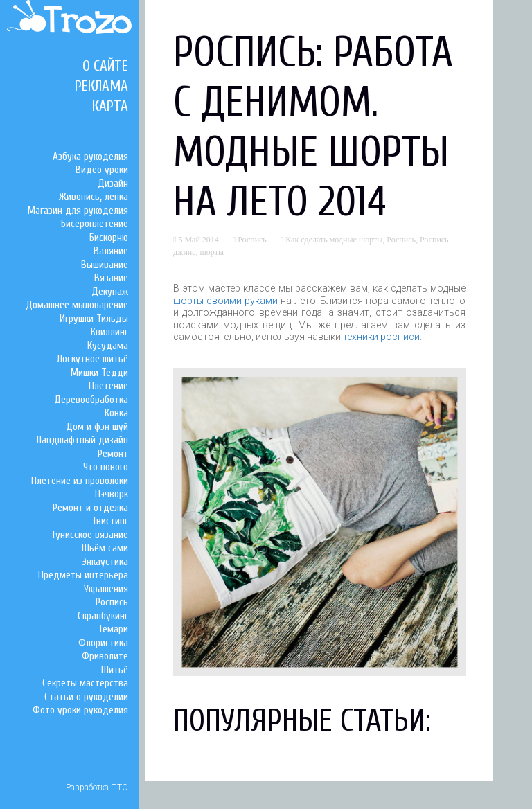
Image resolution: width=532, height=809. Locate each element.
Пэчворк (112, 494)
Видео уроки (102, 170)
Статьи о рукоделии (86, 697)
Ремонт (113, 454)
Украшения (106, 589)
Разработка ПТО (97, 788)
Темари (113, 629)
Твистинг (110, 521)
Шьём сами (105, 548)
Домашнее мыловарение (77, 305)
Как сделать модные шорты (334, 240)
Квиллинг (109, 332)
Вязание (111, 278)
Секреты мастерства (85, 683)
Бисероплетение (95, 224)
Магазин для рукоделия (78, 211)
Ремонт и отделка (90, 508)
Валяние (111, 251)
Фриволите (105, 656)
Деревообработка (91, 400)
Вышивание (105, 265)
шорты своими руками (225, 301)
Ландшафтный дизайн (82, 440)
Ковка (116, 413)
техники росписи (381, 337)
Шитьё (115, 670)
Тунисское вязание (89, 535)
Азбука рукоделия (90, 157)
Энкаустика (105, 562)
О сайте (105, 66)
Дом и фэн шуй (97, 427)
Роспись (112, 602)
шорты (212, 252)
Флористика (103, 643)
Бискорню (109, 238)
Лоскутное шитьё (92, 359)
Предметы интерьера (83, 575)
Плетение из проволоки (80, 481)
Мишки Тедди (99, 373)
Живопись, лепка (94, 197)
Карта (110, 106)
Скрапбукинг (103, 616)
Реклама (101, 86)
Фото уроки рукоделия (80, 710)
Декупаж (110, 292)
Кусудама (108, 346)
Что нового (106, 467)
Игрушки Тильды (94, 319)
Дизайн (113, 184)
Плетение (108, 386)
